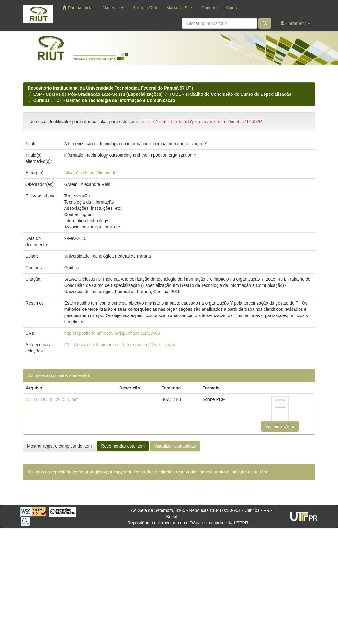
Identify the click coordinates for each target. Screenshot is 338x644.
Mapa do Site (179, 8)
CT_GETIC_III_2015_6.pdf (52, 399)
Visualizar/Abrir (280, 426)
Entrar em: (295, 23)
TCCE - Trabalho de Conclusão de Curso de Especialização (230, 94)
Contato (209, 8)
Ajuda (231, 8)
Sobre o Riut (145, 8)
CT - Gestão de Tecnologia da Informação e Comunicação (116, 100)
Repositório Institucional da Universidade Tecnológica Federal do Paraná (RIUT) (110, 88)
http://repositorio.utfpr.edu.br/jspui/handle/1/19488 (112, 333)
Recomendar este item (123, 446)
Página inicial (78, 8)
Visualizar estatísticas (175, 446)
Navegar (113, 8)
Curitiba (41, 100)
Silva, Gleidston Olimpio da (90, 173)
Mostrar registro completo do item (59, 446)
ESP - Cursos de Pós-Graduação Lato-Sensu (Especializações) (98, 94)
